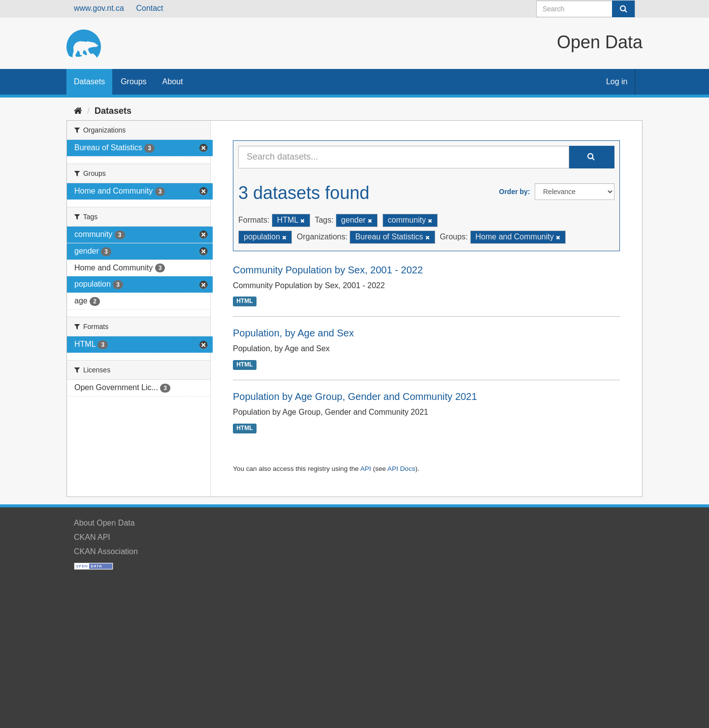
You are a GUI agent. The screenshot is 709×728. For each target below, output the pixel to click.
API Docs (402, 469)
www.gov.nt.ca (99, 8)
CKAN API (92, 537)
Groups (133, 82)
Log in (617, 82)
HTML (244, 301)
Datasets (89, 82)
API (366, 469)
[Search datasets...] (404, 157)
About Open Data (104, 523)
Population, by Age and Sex (293, 333)
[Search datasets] (586, 9)
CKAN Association (106, 551)
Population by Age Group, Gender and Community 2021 (355, 397)
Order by (514, 192)
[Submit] (623, 9)
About (173, 82)
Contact (149, 8)
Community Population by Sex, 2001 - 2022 (328, 270)
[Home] (78, 111)
